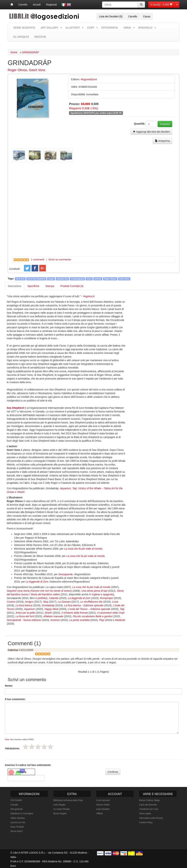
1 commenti (38, 260)
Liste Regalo (59, 805)
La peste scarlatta (79, 620)
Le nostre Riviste (61, 809)
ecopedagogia (77, 279)
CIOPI (91, 28)
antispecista (62, 279)
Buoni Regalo (60, 813)
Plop (102, 620)
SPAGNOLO (145, 28)
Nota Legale (145, 813)
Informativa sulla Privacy (151, 818)
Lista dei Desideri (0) (111, 16)
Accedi (37, 5)
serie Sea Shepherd (36, 279)
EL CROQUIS (21, 37)
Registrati (51, 5)
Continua (113, 772)
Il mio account (103, 800)
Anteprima (162, 141)
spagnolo (108, 594)
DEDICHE (40, 37)
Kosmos (55, 620)
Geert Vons (37, 70)
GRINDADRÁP (30, 52)
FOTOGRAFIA (110, 28)
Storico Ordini (103, 805)
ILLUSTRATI (73, 28)
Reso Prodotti (17, 827)
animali (98, 279)
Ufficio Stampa (18, 818)
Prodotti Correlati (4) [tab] (72, 286)
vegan (51, 279)
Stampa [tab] (50, 286)
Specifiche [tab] (33, 286)
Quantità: (139, 124)
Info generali (16, 809)
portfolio (42, 598)
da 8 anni (20, 279)
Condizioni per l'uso (149, 809)
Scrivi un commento (60, 260)
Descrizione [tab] (15, 286)
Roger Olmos (17, 70)
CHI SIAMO (16, 800)
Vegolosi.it (89, 296)
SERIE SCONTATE (24, 28)
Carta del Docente (148, 805)
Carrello (23, 5)
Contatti (14, 805)
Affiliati (99, 813)
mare (89, 279)
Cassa (147, 16)
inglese (96, 594)
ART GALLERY (49, 28)
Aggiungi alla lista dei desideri (151, 132)
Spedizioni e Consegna (22, 813)
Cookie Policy (146, 822)
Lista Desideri (103, 809)
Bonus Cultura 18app (149, 800)
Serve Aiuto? (17, 831)
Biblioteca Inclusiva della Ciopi (68, 800)
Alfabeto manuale (53, 616)
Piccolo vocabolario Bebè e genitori (93, 616)
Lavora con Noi (18, 822)
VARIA (127, 28)
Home (14, 52)
